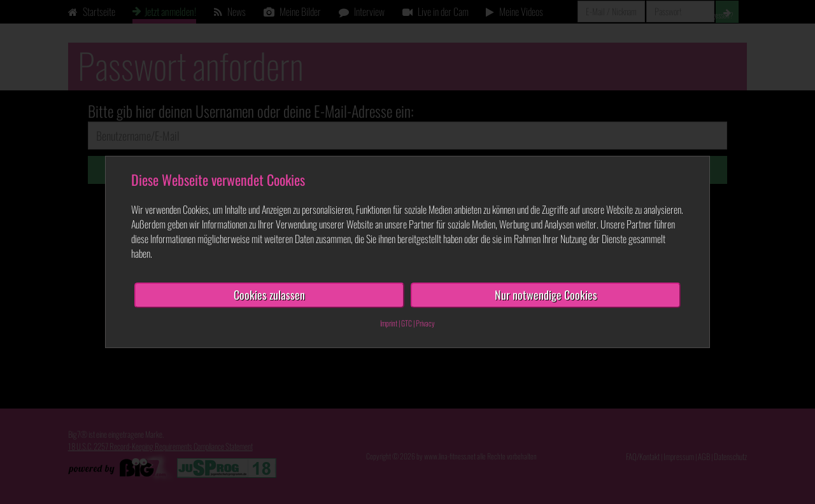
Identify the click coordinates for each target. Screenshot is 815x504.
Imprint (389, 323)
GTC (407, 323)
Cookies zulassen (269, 295)
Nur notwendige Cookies (546, 295)
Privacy (425, 323)
